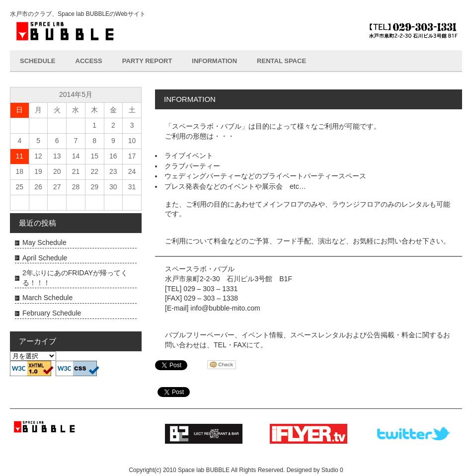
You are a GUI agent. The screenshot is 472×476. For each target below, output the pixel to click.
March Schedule (47, 298)
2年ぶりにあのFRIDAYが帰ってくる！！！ (75, 278)
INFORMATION (214, 61)
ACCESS (89, 61)
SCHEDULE (38, 61)
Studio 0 (332, 470)
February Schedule (52, 313)
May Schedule (44, 242)
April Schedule (45, 258)
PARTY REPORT (147, 61)
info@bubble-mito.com (225, 308)
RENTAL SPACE (281, 61)
